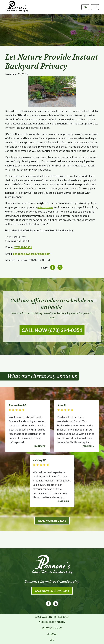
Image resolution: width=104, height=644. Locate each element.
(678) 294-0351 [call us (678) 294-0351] (23, 247)
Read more (39, 446)
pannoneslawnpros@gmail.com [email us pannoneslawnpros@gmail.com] (32, 254)
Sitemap (52, 634)
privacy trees (45, 207)
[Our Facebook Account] (48, 605)
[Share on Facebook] (53, 268)
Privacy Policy (52, 628)
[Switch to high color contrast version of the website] (85, 7)
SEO (52, 640)
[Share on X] (60, 268)
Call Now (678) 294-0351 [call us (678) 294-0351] (52, 330)
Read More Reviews (52, 521)
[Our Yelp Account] (56, 605)
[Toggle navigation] (95, 7)
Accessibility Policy (52, 622)
